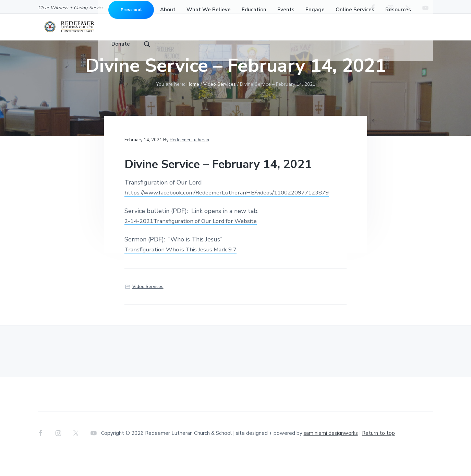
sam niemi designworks (331, 455)
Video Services (148, 308)
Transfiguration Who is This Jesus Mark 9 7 (185, 271)
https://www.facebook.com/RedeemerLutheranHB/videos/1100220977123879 (235, 214)
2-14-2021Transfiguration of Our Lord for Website (196, 242)
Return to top (378, 455)
